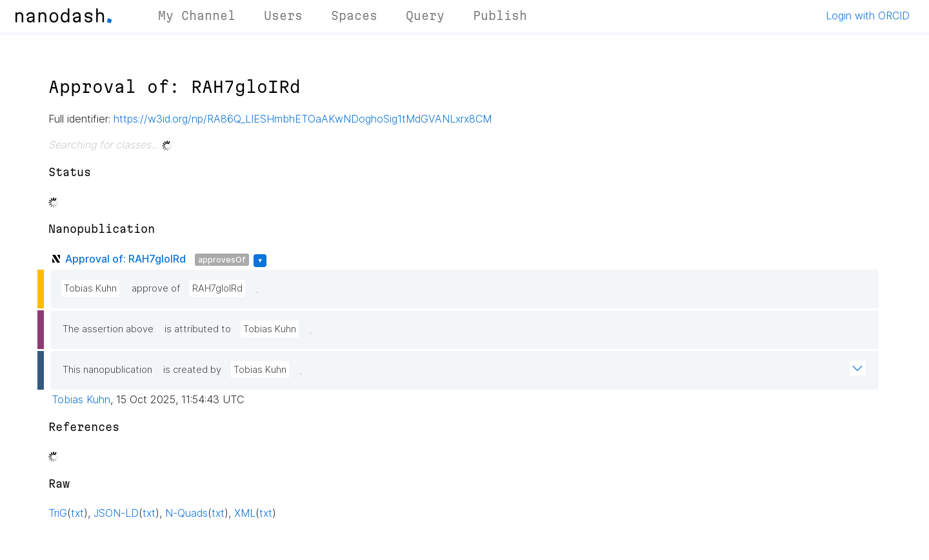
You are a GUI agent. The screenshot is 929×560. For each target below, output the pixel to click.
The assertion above (108, 329)
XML (245, 513)
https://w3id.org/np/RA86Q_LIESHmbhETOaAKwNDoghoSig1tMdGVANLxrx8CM (303, 119)
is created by (192, 370)
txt (77, 513)
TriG (58, 513)
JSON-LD (116, 513)
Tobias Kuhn (90, 288)
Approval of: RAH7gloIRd (125, 259)
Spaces (354, 15)
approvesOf (222, 260)
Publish (500, 15)
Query (425, 15)
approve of (156, 288)
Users (283, 15)
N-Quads (186, 513)
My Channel (197, 15)
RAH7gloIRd (217, 288)
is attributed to (198, 329)
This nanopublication (107, 370)
